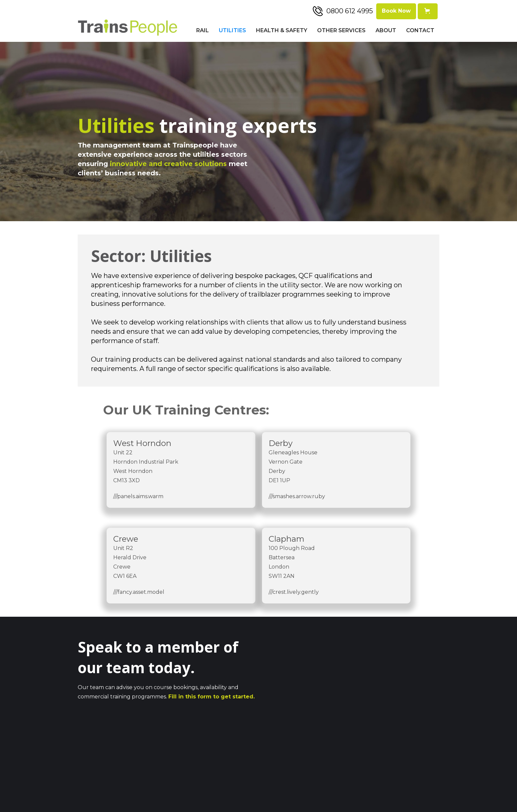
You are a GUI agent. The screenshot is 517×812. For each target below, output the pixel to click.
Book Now (396, 11)
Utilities (232, 30)
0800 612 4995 (350, 11)
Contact (420, 30)
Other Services (341, 30)
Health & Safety (282, 30)
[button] (428, 11)
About (386, 30)
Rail (203, 30)
